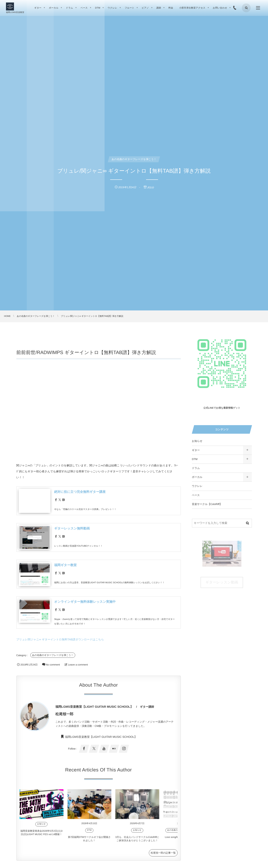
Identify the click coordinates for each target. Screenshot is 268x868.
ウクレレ (197, 486)
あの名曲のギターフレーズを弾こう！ (53, 655)
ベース (196, 495)
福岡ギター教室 (65, 565)
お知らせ (41, 825)
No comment (53, 665)
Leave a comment (78, 665)
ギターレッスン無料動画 (72, 529)
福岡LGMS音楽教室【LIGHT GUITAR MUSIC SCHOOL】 (101, 740)
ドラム (196, 468)
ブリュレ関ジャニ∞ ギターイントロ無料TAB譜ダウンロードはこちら (60, 639)
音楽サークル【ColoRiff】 (207, 504)
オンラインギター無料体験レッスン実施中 (85, 602)
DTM (89, 831)
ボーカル (197, 477)
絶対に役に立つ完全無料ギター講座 (80, 492)
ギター (196, 450)
